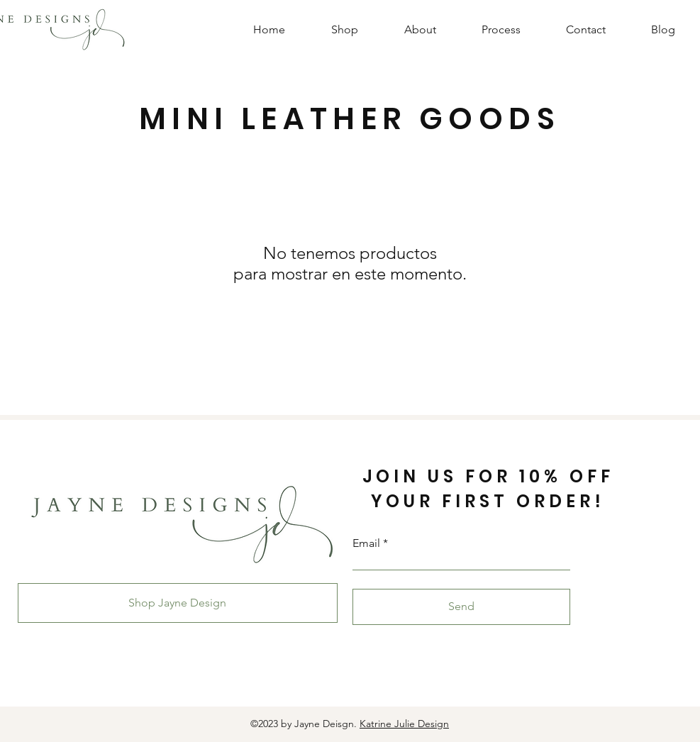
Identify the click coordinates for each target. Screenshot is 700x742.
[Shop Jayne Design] (178, 603)
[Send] (461, 607)
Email (366, 543)
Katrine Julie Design (404, 724)
